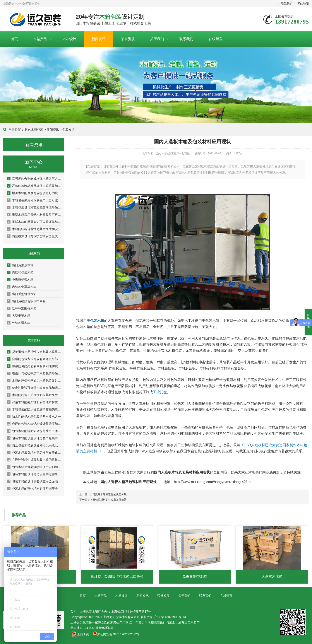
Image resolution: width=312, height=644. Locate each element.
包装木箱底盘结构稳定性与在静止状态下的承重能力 (34, 453)
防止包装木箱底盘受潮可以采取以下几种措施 (34, 445)
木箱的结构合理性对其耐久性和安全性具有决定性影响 (34, 229)
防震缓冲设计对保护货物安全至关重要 (34, 236)
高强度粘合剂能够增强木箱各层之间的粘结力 (34, 179)
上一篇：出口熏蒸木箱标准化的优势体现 (103, 494)
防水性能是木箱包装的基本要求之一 (34, 417)
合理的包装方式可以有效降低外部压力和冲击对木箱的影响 (34, 359)
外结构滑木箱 (19, 323)
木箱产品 (40, 39)
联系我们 (287, 4)
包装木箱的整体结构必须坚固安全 (32, 489)
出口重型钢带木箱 (22, 294)
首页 (14, 39)
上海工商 (83, 634)
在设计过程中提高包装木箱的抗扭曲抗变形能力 (34, 460)
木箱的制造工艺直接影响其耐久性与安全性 (34, 395)
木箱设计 (69, 39)
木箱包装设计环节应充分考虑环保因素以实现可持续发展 (34, 207)
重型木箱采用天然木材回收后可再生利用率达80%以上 (34, 215)
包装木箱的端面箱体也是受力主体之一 (34, 431)
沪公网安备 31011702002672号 (116, 634)
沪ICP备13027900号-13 (170, 617)
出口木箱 (190, 622)
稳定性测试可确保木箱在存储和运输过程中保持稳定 (34, 388)
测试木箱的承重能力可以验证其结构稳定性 (34, 222)
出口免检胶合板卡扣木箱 (26, 301)
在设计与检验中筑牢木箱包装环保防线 (34, 373)
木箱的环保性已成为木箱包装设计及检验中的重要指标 (34, 381)
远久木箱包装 (34, 130)
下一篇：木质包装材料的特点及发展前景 (103, 500)
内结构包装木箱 (20, 272)
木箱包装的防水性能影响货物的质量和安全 (34, 409)
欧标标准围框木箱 (22, 308)
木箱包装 (154, 622)
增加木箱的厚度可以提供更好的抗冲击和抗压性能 (34, 193)
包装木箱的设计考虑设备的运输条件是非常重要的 (34, 474)
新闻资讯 (99, 39)
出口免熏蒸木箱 (20, 265)
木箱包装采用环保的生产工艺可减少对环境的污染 (34, 200)
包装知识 (69, 130)
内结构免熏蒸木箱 (22, 287)
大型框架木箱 (19, 316)
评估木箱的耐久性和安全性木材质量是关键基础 (34, 402)
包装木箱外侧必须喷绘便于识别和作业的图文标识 (34, 467)
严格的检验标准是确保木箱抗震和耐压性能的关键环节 (34, 186)
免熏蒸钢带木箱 (20, 280)
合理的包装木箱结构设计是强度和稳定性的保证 (34, 424)
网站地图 (303, 4)
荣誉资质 (128, 39)
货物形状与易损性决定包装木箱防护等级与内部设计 (34, 352)
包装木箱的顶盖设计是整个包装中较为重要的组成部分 (34, 438)
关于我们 (157, 39)
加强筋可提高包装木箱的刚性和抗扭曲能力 (34, 366)
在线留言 (216, 39)
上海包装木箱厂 (33, 20)
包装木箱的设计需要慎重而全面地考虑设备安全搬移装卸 (34, 481)
